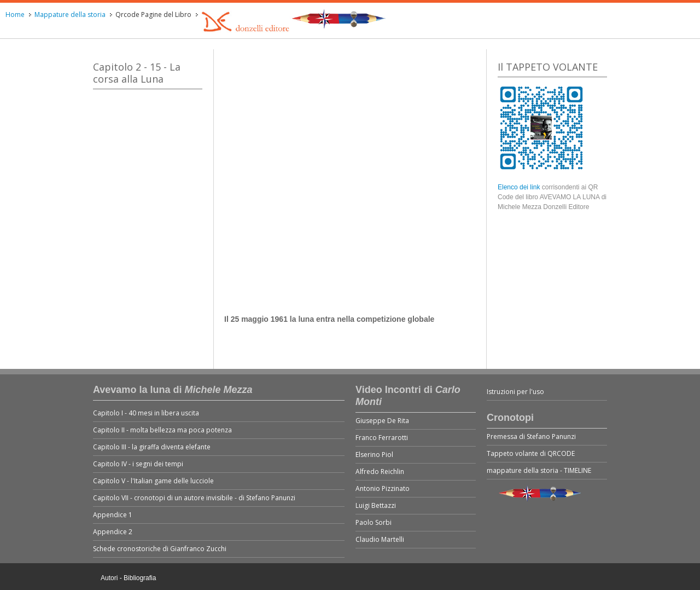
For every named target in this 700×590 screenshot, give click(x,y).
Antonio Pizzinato (383, 488)
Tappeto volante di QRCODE (531, 453)
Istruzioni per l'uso (515, 392)
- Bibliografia (138, 578)
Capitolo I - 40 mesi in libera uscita (146, 413)
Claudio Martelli (380, 539)
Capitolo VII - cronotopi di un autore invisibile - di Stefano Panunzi (194, 498)
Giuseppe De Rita (382, 421)
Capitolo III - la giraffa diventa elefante (152, 447)
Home (15, 15)
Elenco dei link (520, 187)
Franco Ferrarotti (382, 438)
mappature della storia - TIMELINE (539, 470)
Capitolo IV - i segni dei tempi (138, 464)
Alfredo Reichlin (380, 472)
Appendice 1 (113, 515)
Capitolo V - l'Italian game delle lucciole (153, 481)
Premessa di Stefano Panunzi (531, 436)
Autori (109, 578)
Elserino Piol (374, 455)
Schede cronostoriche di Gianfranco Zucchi (160, 549)
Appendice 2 (113, 532)
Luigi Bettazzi (376, 505)
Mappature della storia (70, 15)
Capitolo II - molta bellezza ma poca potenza (162, 430)
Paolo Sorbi (374, 522)
